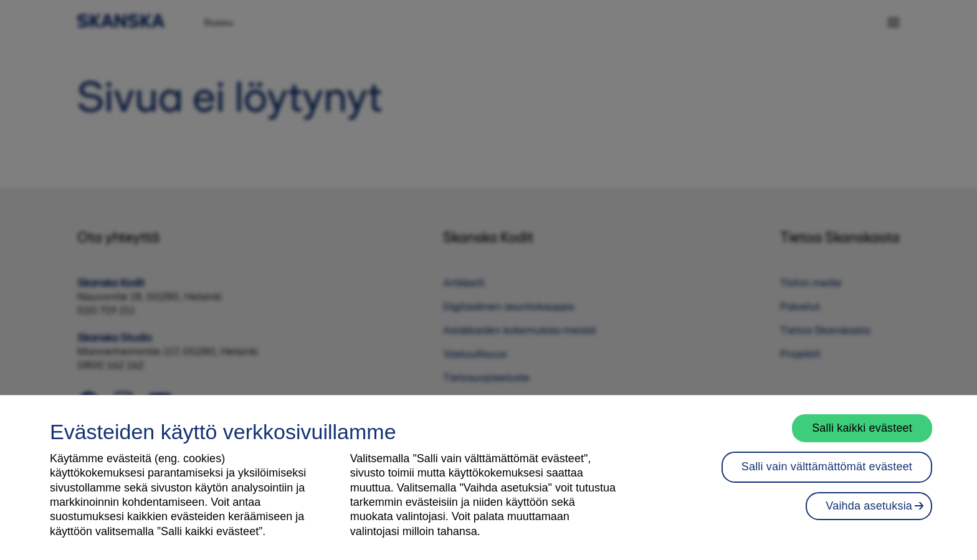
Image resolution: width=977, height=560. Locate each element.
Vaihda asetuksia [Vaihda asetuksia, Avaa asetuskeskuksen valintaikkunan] (869, 516)
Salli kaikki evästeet (862, 439)
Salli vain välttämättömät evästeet (827, 478)
